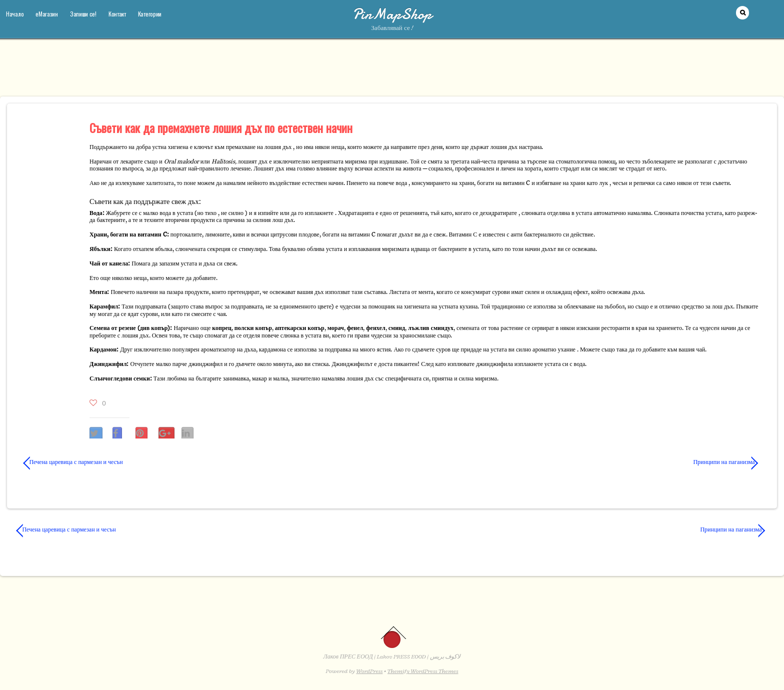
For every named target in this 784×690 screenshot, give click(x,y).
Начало (15, 14)
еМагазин (47, 14)
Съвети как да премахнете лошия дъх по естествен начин (221, 127)
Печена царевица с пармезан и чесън (73, 462)
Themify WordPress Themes (423, 671)
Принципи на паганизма (584, 462)
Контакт (117, 14)
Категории (150, 14)
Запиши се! (83, 14)
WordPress (369, 671)
